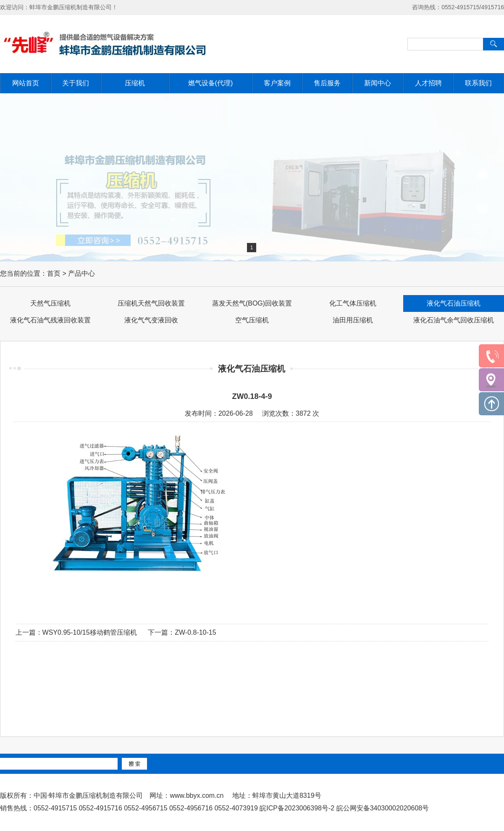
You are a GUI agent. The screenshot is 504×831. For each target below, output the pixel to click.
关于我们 (76, 83)
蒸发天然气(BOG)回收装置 (252, 303)
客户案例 (277, 83)
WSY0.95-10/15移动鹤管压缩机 (90, 632)
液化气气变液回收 (151, 320)
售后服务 (327, 83)
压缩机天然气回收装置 (151, 303)
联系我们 (478, 83)
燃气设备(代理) (211, 83)
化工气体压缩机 (353, 303)
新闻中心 (378, 83)
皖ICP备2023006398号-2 (297, 808)
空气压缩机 (252, 320)
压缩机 (135, 83)
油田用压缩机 (353, 320)
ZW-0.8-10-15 (195, 632)
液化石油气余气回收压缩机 (454, 320)
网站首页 (26, 83)
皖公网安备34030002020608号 (383, 808)
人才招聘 (428, 83)
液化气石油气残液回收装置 (50, 320)
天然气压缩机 (50, 303)
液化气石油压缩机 (454, 303)
